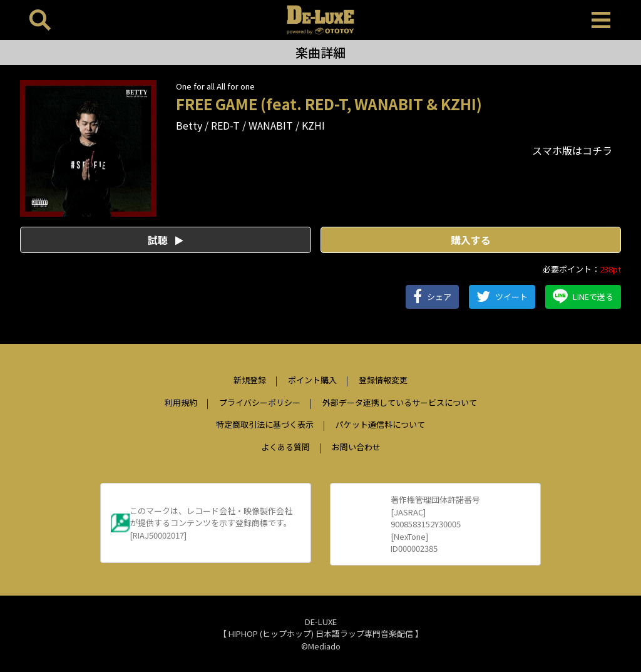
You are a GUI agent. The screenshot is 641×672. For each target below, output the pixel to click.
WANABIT (271, 125)
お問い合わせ (356, 447)
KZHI (313, 125)
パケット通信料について (380, 424)
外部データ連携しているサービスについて (400, 402)
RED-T (225, 125)
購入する (471, 240)
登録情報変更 (383, 380)
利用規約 (181, 402)
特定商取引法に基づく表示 (265, 424)
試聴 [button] (166, 240)
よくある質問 (285, 447)
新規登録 (250, 380)
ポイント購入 (312, 380)
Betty (189, 125)
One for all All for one (215, 86)
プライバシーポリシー (260, 402)
